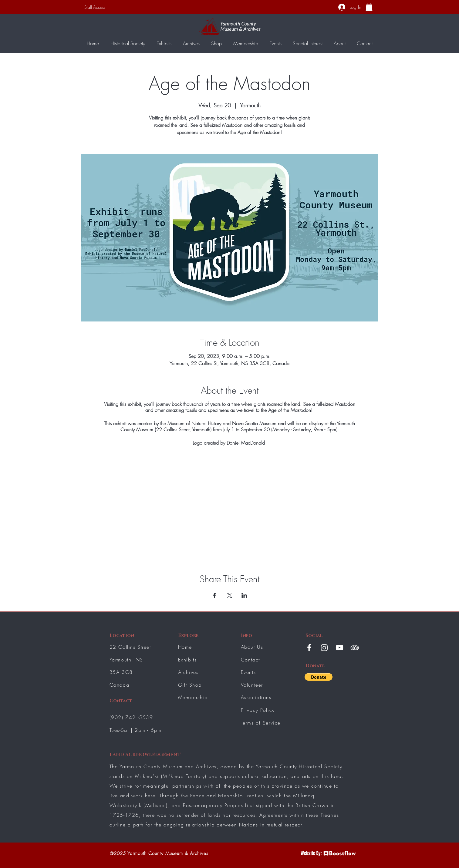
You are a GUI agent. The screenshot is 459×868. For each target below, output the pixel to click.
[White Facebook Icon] (309, 648)
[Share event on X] (230, 595)
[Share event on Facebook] (215, 595)
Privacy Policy (258, 710)
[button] (369, 7)
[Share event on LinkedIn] (244, 595)
